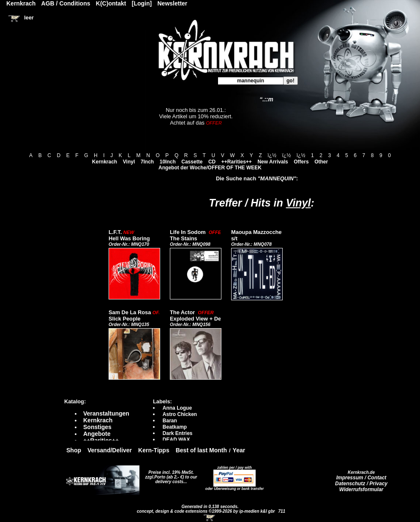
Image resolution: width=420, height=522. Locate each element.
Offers (301, 162)
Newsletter (173, 3)
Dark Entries (178, 433)
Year (239, 450)
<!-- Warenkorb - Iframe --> (210, 518)
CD (212, 162)
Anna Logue (177, 408)
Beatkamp (175, 427)
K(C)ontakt (111, 3)
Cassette (192, 162)
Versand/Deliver (110, 450)
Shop (74, 450)
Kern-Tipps (154, 450)
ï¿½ (272, 155)
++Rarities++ (237, 162)
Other (321, 162)
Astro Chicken (180, 414)
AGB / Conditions (66, 3)
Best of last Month (201, 450)
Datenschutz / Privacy (361, 484)
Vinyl (129, 162)
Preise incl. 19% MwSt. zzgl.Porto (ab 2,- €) (170, 475)
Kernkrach (105, 162)
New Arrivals (273, 162)
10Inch (168, 162)
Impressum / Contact (361, 478)
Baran (170, 421)
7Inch (147, 162)
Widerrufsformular (361, 489)
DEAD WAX (176, 440)
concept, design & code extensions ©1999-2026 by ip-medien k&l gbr (207, 511)
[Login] (142, 3)
